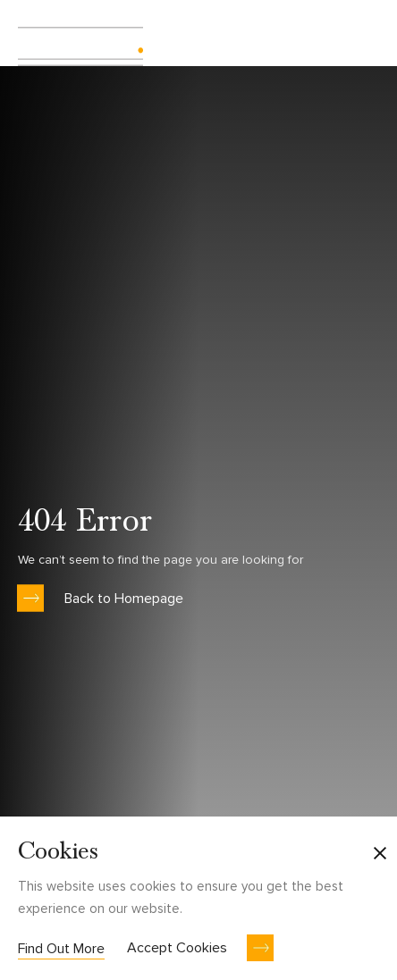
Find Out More (61, 949)
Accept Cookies (177, 948)
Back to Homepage (124, 598)
